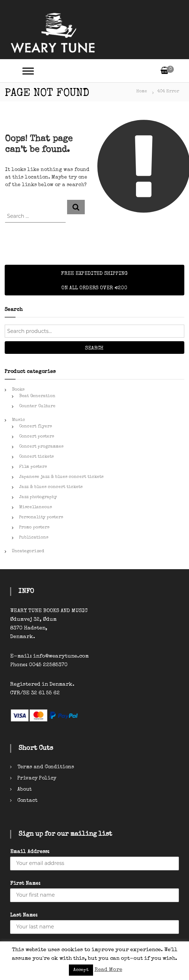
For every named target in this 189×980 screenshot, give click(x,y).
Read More (108, 970)
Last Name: (24, 915)
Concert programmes (41, 447)
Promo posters (34, 528)
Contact (27, 801)
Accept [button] (81, 970)
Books (18, 390)
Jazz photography (38, 497)
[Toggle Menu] (28, 71)
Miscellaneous (36, 507)
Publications (34, 538)
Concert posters (37, 437)
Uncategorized (28, 551)
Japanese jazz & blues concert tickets (61, 477)
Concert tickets (36, 457)
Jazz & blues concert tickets (51, 487)
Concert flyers (36, 427)
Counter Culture (37, 406)
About (25, 790)
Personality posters (41, 518)
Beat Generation (37, 396)
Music (19, 420)
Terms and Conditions (46, 767)
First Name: (25, 884)
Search (94, 348)
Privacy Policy (37, 778)
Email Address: (30, 852)
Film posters (33, 467)
